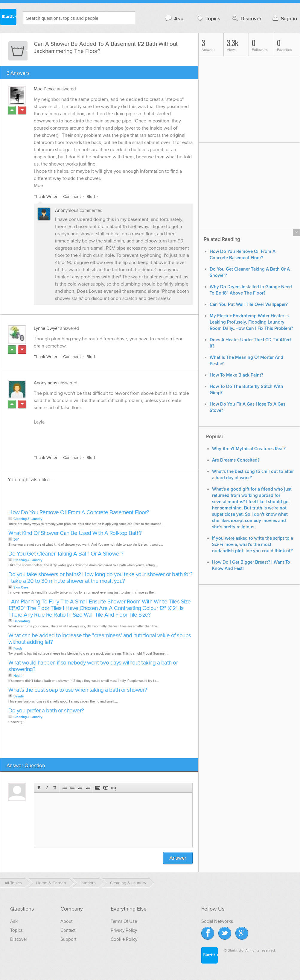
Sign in (284, 18)
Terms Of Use (124, 921)
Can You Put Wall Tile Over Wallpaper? (249, 305)
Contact (68, 930)
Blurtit (8, 18)
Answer (178, 858)
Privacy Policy (124, 930)
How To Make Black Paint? (236, 375)
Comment (72, 197)
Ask (174, 18)
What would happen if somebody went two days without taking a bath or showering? (93, 666)
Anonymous (67, 210)
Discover (246, 18)
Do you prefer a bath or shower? (46, 711)
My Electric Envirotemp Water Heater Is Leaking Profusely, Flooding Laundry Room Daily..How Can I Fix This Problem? (251, 322)
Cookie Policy (124, 939)
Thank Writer (46, 197)
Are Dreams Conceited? (236, 460)
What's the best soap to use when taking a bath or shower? (78, 690)
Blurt (91, 197)
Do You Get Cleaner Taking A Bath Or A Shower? (66, 554)
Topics (208, 18)
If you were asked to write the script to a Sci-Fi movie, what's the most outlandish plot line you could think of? (253, 545)
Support (68, 939)
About (66, 921)
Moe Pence (45, 89)
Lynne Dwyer (46, 328)
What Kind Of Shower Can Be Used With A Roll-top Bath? (75, 533)
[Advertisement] (103, 436)
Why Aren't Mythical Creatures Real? (249, 449)
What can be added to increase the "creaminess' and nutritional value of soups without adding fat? (100, 639)
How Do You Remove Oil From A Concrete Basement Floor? (79, 513)
